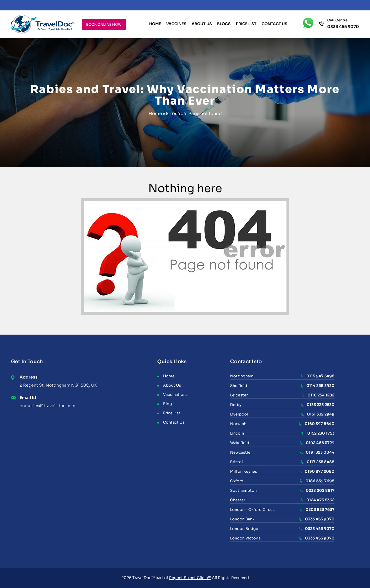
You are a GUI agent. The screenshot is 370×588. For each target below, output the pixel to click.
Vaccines (176, 24)
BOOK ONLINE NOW (104, 24)
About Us (202, 24)
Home (155, 24)
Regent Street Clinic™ (190, 578)
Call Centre (343, 24)
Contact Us (274, 24)
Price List (246, 24)
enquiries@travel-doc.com (47, 406)
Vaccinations (175, 395)
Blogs (224, 24)
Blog (168, 404)
